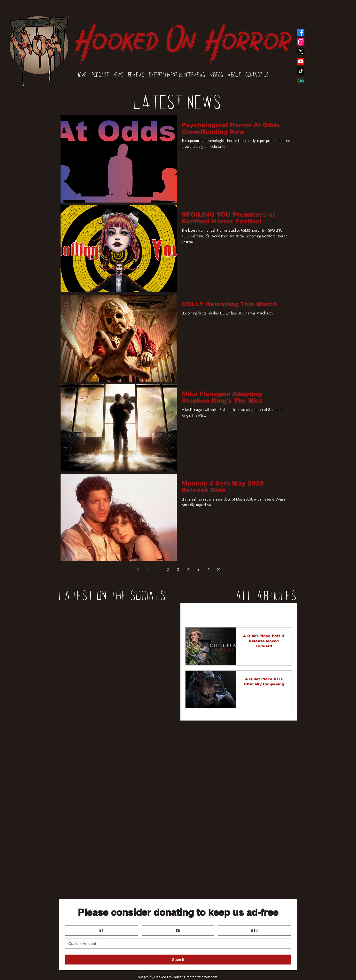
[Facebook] (301, 32)
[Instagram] (301, 42)
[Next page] (209, 569)
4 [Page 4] (188, 569)
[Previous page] (147, 569)
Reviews (237, 613)
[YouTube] (301, 61)
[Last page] (219, 569)
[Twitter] (301, 52)
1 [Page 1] (158, 569)
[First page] (137, 569)
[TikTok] (301, 71)
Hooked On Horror (183, 34)
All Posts (193, 613)
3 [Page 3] (178, 569)
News (215, 613)
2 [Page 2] (168, 569)
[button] (286, 613)
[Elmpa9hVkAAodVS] (301, 81)
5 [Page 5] (198, 569)
